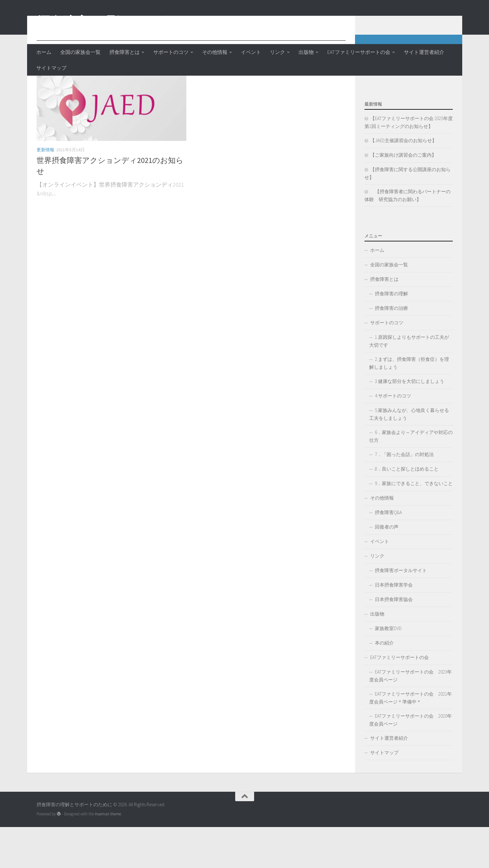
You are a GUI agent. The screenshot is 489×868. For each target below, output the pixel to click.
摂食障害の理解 (391, 335)
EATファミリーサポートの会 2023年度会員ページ (410, 717)
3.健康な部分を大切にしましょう (410, 422)
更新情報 (45, 191)
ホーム (44, 52)
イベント (251, 52)
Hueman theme (108, 855)
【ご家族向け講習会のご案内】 (403, 196)
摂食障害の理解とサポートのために (143, 22)
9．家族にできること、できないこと (414, 524)
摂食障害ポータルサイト (401, 611)
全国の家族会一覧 (80, 52)
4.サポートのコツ (393, 437)
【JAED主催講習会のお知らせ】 (403, 181)
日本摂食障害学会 (394, 626)
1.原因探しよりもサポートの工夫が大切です (409, 382)
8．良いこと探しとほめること (407, 510)
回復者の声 (387, 568)
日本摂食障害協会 (394, 640)
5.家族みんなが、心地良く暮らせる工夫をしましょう (409, 455)
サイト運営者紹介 (424, 52)
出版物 (306, 52)
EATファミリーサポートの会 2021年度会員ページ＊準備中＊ (410, 739)
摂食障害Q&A (388, 553)
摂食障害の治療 (391, 349)
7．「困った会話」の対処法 (404, 495)
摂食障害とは (125, 52)
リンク (277, 52)
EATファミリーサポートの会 (359, 52)
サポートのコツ (171, 52)
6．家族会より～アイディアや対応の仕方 (411, 477)
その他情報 (215, 52)
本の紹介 (384, 684)
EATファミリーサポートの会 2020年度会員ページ (410, 761)
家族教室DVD (388, 669)
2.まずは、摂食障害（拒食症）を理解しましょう (409, 404)
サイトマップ (51, 68)
